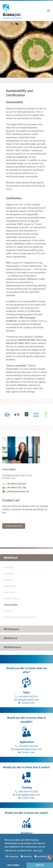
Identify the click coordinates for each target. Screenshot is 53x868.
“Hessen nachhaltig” (16, 366)
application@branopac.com (28, 749)
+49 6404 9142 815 (28, 697)
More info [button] (38, 851)
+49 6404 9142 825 (28, 746)
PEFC (9, 263)
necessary (12, 856)
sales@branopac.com (28, 700)
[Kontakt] (49, 857)
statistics (26, 856)
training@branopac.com (28, 795)
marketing (41, 856)
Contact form (28, 703)
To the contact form (14, 526)
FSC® (20, 224)
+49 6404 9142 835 (28, 792)
